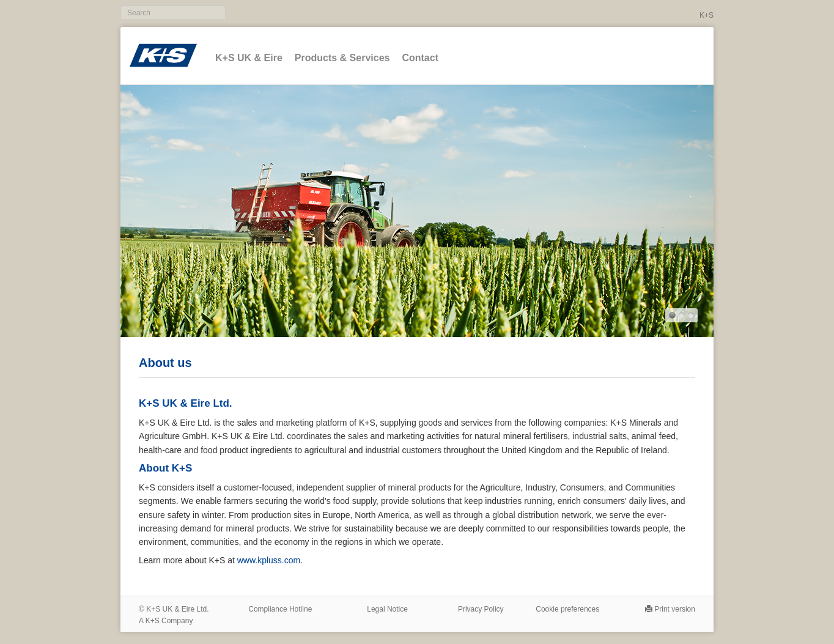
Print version (675, 609)
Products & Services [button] (342, 58)
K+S (707, 15)
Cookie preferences (567, 609)
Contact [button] (420, 58)
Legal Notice (387, 609)
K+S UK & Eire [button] (249, 58)
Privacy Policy (481, 609)
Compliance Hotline (280, 609)
